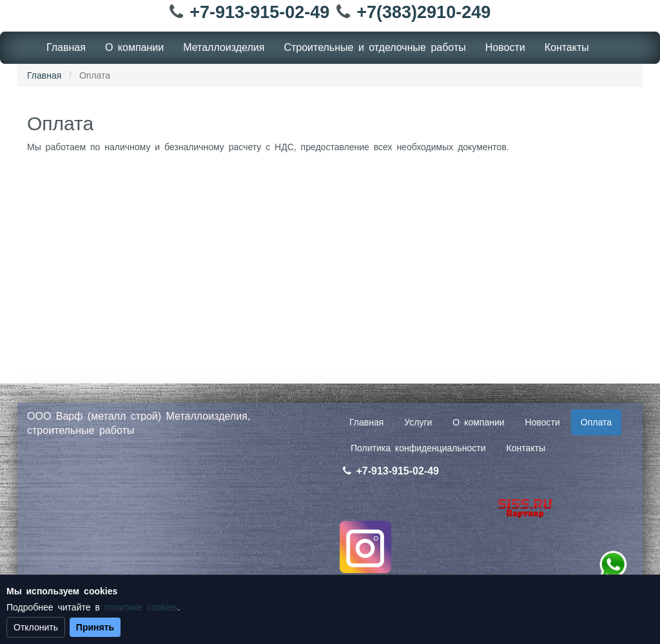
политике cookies (141, 607)
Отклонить (36, 627)
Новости (505, 47)
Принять (95, 627)
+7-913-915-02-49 (259, 12)
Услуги (418, 422)
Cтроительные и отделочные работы (374, 47)
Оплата (596, 422)
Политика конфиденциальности (418, 448)
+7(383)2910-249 (423, 12)
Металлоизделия (224, 47)
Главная (66, 47)
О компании (134, 47)
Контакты (567, 47)
